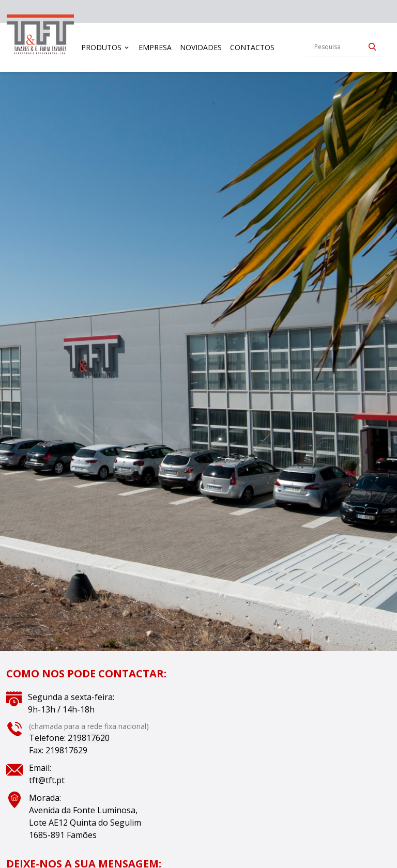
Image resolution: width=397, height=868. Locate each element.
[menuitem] (106, 48)
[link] (40, 35)
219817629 (66, 750)
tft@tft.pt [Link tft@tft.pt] (47, 780)
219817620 (89, 738)
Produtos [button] (101, 47)
